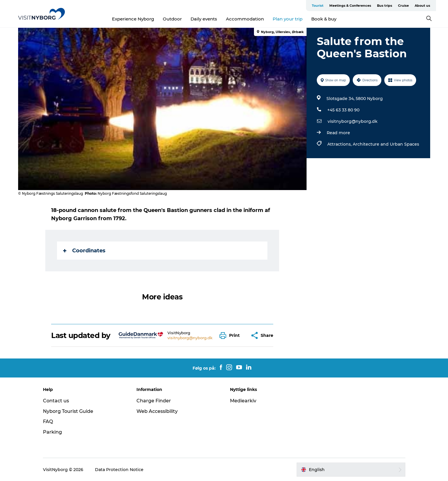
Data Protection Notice (119, 470)
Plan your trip (288, 19)
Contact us (56, 401)
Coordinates (84, 251)
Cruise (403, 6)
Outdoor (172, 19)
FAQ (48, 421)
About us (422, 6)
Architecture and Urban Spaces (386, 144)
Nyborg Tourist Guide (68, 411)
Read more (338, 133)
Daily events (204, 19)
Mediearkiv (243, 401)
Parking (52, 432)
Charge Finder (154, 401)
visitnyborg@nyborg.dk (353, 121)
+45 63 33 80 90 (343, 110)
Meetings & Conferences (350, 6)
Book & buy (324, 19)
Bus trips (385, 6)
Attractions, (340, 144)
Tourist (318, 6)
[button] (231, 336)
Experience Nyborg (133, 19)
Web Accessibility (157, 411)
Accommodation (245, 19)
